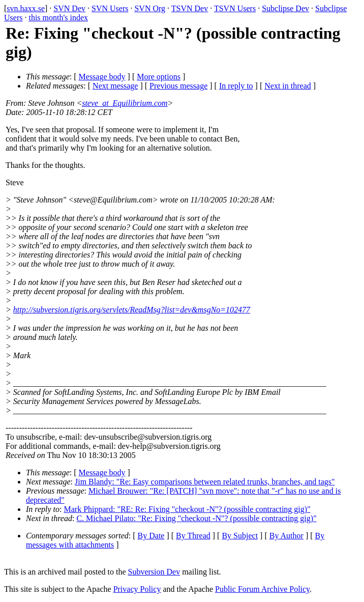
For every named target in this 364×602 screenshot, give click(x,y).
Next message (115, 86)
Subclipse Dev (285, 8)
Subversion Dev (154, 572)
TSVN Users (235, 8)
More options (159, 77)
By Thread (193, 536)
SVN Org (150, 8)
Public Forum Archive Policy (262, 589)
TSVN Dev (190, 8)
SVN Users (110, 8)
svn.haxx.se (26, 8)
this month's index (58, 18)
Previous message (178, 86)
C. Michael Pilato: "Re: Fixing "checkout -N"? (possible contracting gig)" (196, 518)
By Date (151, 536)
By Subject (240, 536)
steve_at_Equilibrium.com (125, 103)
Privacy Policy (137, 589)
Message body (102, 77)
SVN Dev (69, 8)
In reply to (236, 86)
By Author (286, 536)
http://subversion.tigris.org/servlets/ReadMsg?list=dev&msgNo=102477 (132, 310)
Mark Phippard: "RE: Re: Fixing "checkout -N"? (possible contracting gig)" (187, 509)
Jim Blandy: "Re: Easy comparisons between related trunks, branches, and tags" (205, 482)
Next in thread (288, 86)
